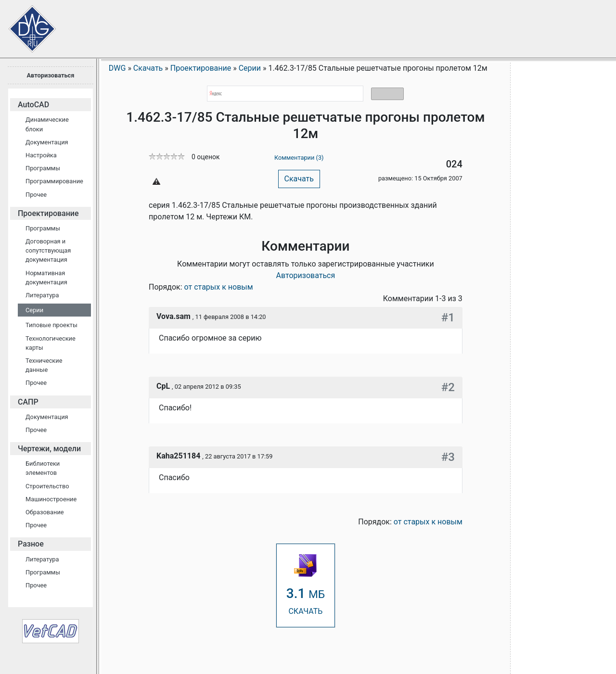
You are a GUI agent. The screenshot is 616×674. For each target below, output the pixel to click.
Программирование (54, 181)
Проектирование (48, 213)
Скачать (299, 179)
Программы (43, 168)
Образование (45, 512)
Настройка (41, 155)
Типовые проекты (51, 325)
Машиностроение (51, 499)
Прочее (36, 195)
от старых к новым (219, 287)
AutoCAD (33, 105)
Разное (31, 544)
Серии (34, 310)
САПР (28, 402)
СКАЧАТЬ (306, 585)
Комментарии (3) (299, 158)
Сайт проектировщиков (24, 24)
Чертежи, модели (49, 449)
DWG (117, 68)
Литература (42, 295)
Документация (47, 142)
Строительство (47, 486)
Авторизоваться (50, 75)
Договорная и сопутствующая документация (48, 250)
